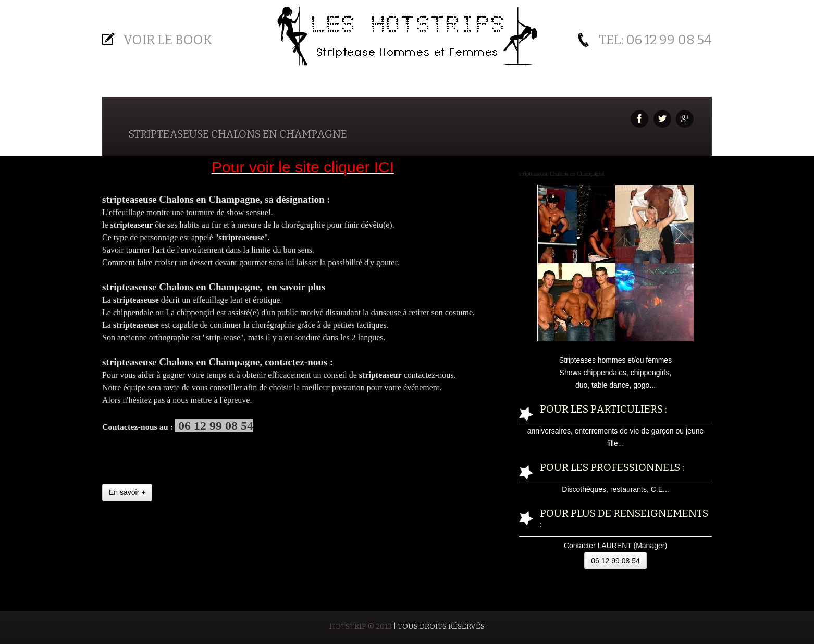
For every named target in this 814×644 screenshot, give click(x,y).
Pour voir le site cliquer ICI (303, 167)
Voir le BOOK (168, 40)
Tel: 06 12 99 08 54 (655, 40)
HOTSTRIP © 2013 (361, 627)
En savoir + (127, 492)
